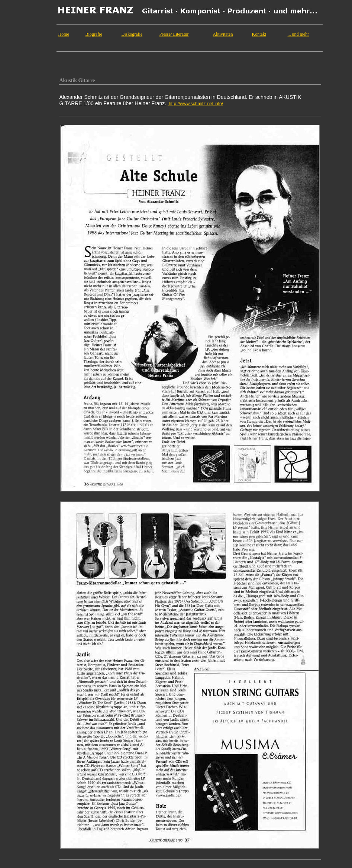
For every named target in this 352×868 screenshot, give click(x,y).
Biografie (94, 34)
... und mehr (298, 34)
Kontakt (259, 34)
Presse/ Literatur (174, 34)
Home (64, 34)
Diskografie (132, 34)
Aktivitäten (223, 34)
